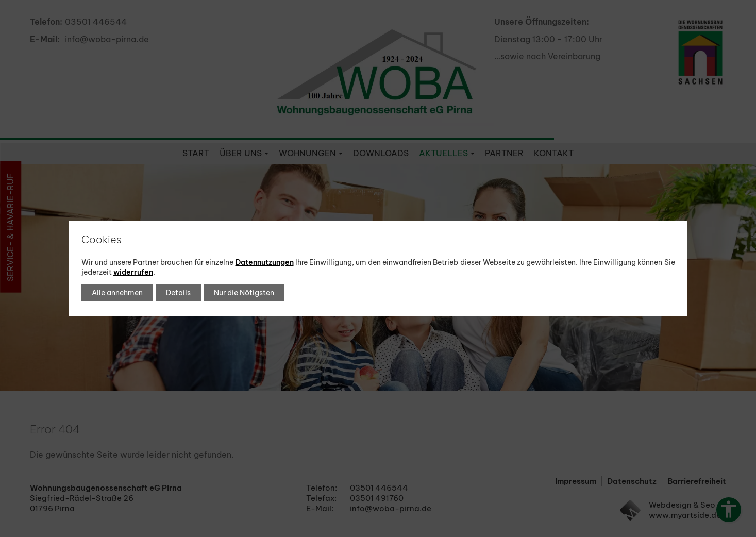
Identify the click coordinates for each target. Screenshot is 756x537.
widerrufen (133, 272)
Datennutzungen (265, 262)
